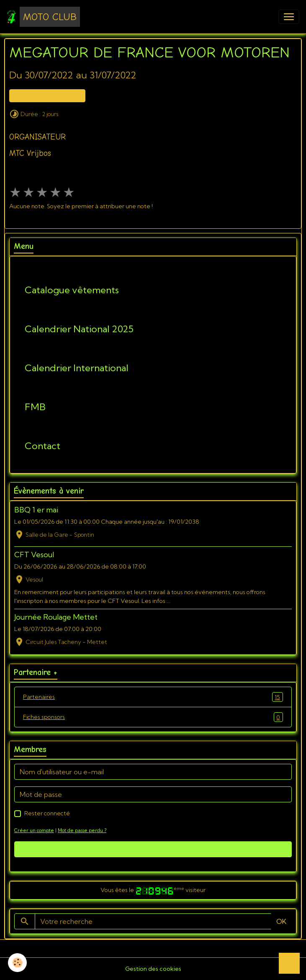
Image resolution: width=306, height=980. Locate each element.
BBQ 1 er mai (36, 510)
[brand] (43, 17)
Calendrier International (77, 368)
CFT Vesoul (34, 555)
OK (281, 921)
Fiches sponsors (153, 717)
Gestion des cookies (153, 969)
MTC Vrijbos (30, 153)
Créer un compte (34, 830)
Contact (42, 446)
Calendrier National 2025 (79, 329)
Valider (153, 849)
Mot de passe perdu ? (82, 830)
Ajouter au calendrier (47, 96)
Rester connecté (47, 813)
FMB (35, 407)
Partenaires (153, 697)
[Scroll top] (289, 963)
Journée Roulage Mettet (56, 617)
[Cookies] (18, 963)
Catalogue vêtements (72, 290)
